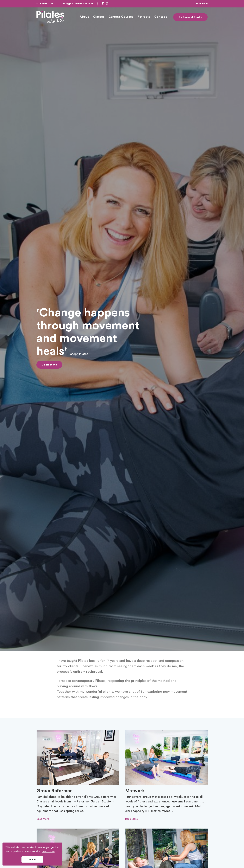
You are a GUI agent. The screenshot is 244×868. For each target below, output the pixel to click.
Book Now (202, 4)
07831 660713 (45, 4)
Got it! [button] (32, 859)
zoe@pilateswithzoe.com (78, 4)
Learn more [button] (48, 851)
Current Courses (121, 17)
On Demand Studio (190, 17)
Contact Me (49, 365)
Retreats (144, 17)
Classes (99, 17)
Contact (161, 17)
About (84, 17)
